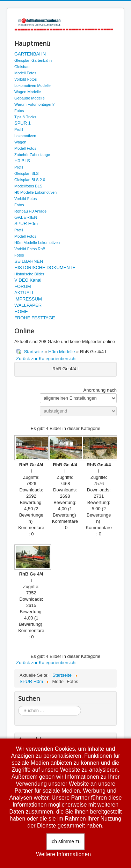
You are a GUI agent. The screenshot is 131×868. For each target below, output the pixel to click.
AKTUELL (24, 293)
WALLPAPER (28, 305)
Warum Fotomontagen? (34, 104)
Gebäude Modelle (30, 98)
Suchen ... (18, 706)
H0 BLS (22, 161)
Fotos (19, 111)
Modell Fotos (25, 73)
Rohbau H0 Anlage (30, 211)
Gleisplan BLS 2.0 (30, 180)
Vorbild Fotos (26, 79)
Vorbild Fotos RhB (30, 249)
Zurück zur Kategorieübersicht (46, 359)
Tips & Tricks (25, 117)
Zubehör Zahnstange (32, 155)
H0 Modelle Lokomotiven (35, 192)
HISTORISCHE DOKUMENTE (45, 268)
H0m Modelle (62, 352)
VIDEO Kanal (28, 280)
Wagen (20, 142)
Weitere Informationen (63, 854)
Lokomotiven (25, 136)
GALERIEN (26, 217)
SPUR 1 (23, 123)
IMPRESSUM (28, 299)
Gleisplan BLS (27, 173)
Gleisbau (22, 67)
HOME (21, 311)
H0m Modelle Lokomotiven (37, 243)
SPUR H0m (26, 224)
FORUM (23, 286)
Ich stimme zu (65, 841)
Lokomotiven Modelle (32, 86)
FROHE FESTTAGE (35, 318)
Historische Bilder (29, 274)
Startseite (34, 352)
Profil (19, 129)
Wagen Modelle (28, 92)
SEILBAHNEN (29, 261)
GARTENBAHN (30, 54)
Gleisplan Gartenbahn (33, 60)
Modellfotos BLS (28, 186)
